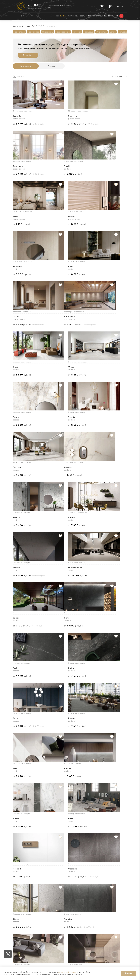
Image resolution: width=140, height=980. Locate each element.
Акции (43, 925)
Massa (57, 568)
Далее (38, 889)
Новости (21, 921)
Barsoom (21, 216)
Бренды (20, 925)
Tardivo (21, 668)
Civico (94, 618)
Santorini (58, 116)
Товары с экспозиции (50, 934)
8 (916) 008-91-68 (112, 928)
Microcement (60, 417)
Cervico (21, 367)
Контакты (108, 909)
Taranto (21, 116)
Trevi (56, 267)
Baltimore (22, 869)
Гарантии (45, 917)
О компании (22, 917)
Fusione (58, 668)
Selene (57, 768)
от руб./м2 (26, 124)
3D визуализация (78, 925)
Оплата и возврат (79, 934)
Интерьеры (46, 938)
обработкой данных (67, 972)
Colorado (96, 116)
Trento (57, 317)
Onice (94, 267)
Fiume (20, 317)
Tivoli (19, 166)
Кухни (43, 942)
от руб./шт (62, 776)
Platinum (95, 668)
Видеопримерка (78, 938)
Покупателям (48, 909)
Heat (56, 869)
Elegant (58, 718)
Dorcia (94, 166)
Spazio (94, 417)
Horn (93, 568)
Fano (19, 467)
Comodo (58, 618)
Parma (57, 517)
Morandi (21, 618)
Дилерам (21, 929)
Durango (58, 819)
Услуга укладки (78, 929)
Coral (94, 216)
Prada (94, 768)
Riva (56, 216)
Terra (57, 166)
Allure (20, 819)
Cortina (95, 317)
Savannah (22, 267)
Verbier (94, 869)
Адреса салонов (114, 947)
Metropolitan (97, 819)
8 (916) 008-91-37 (112, 938)
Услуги (75, 909)
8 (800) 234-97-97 (112, 921)
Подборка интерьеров (81, 950)
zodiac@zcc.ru (112, 943)
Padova (21, 568)
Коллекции (30, 66)
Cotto (20, 718)
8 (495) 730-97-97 (112, 917)
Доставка (75, 917)
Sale (43, 929)
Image (20, 768)
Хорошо (129, 973)
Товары (56, 66)
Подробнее (32, 55)
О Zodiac (22, 909)
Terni (93, 517)
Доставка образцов (80, 921)
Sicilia (94, 467)
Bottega (95, 718)
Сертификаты (47, 921)
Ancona (94, 367)
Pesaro (20, 417)
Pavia (20, 517)
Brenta (57, 367)
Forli (56, 467)
